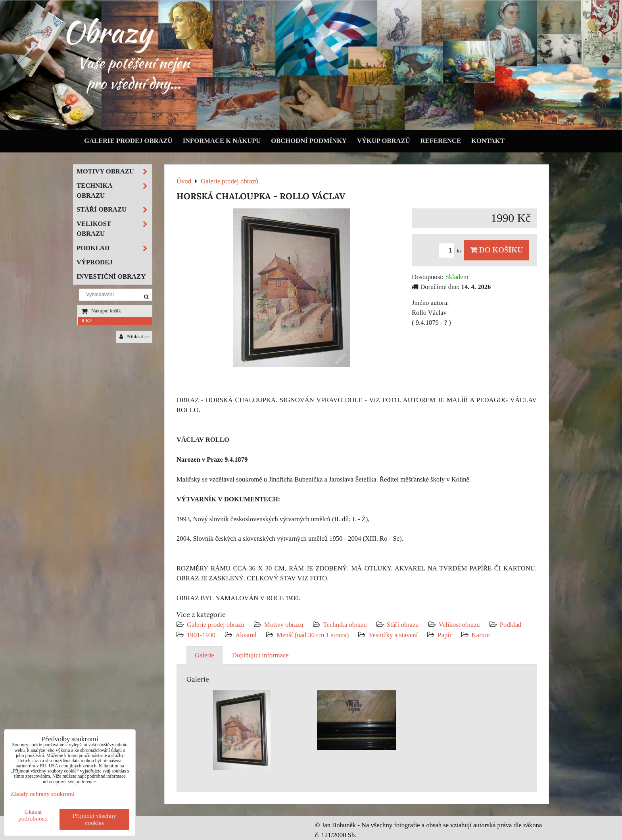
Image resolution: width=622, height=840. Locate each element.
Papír (444, 635)
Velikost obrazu (459, 625)
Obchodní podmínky (309, 141)
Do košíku (496, 250)
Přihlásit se (134, 337)
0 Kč (87, 321)
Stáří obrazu (403, 625)
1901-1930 (201, 635)
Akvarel (246, 635)
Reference (441, 141)
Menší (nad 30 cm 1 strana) (314, 635)
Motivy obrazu (284, 625)
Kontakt (488, 141)
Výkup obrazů (383, 141)
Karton (481, 635)
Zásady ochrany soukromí (42, 794)
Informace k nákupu (222, 141)
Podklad (511, 625)
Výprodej (95, 262)
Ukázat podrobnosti (33, 815)
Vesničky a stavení (394, 635)
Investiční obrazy (111, 276)
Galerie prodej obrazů (128, 141)
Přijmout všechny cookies (94, 819)
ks (451, 251)
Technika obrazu (345, 625)
